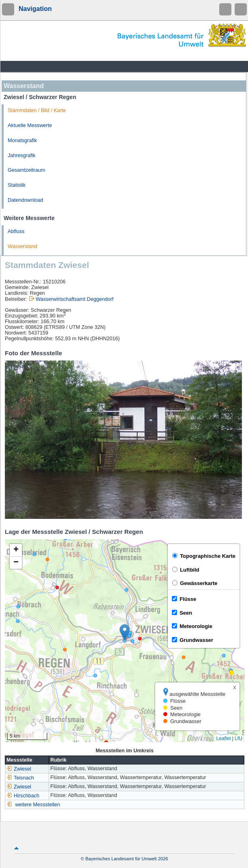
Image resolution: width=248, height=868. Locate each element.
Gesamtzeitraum (26, 170)
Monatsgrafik (22, 140)
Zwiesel (19, 769)
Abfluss (16, 231)
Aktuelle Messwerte (30, 125)
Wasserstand (22, 246)
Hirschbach (23, 796)
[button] (125, 632)
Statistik (17, 185)
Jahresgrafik (22, 155)
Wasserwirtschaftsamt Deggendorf (75, 299)
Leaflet (223, 738)
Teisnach (20, 778)
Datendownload (26, 200)
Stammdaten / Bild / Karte (37, 110)
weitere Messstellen (38, 805)
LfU (238, 738)
